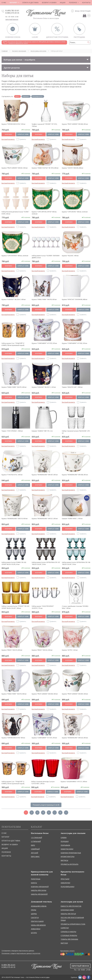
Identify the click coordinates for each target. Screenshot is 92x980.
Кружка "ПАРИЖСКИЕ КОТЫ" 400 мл (13, 738)
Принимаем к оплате (67, 951)
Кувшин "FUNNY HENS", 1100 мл (72, 518)
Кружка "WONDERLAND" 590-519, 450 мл (15, 518)
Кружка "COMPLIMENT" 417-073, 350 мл (44, 738)
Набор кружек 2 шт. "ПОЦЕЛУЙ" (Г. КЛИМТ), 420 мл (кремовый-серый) (13, 783)
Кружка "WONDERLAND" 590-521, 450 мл (45, 518)
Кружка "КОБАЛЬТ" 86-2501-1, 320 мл (44, 387)
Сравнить (23, 139)
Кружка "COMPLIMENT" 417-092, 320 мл (75, 343)
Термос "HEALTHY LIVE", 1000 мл (72, 387)
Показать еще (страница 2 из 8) (46, 805)
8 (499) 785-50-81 (12, 11)
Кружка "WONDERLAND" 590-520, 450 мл (75, 738)
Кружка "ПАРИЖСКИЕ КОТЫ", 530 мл (13, 124)
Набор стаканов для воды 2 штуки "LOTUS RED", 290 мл (43, 783)
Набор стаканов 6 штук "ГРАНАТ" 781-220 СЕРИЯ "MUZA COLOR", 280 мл (15, 607)
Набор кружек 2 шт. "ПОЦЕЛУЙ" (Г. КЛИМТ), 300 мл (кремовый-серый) (13, 344)
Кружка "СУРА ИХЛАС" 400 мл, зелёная (75, 212)
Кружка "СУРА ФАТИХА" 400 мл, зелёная (15, 256)
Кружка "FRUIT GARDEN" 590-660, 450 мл (75, 124)
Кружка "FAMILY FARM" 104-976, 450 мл (44, 299)
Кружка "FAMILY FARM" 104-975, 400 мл (14, 387)
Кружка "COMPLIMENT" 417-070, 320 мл (44, 343)
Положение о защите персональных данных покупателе (21, 953)
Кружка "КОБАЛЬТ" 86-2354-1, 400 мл (14, 299)
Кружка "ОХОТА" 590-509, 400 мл (73, 168)
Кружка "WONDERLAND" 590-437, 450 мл (45, 475)
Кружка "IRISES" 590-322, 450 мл (42, 650)
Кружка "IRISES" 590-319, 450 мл (12, 650)
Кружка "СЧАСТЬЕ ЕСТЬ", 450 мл (12, 475)
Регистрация (85, 11)
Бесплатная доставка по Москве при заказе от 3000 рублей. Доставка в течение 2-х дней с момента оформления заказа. (37, 42)
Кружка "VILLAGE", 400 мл (70, 256)
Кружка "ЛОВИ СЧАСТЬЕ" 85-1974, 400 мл (45, 168)
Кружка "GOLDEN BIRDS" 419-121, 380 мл (74, 782)
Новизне (25, 96)
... (55, 812)
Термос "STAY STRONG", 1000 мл (12, 431)
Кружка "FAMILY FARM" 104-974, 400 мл (14, 694)
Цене (17, 96)
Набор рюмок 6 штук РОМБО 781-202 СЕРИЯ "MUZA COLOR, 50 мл (14, 563)
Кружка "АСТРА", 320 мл (70, 650)
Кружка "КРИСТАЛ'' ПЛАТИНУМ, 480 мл (75, 299)
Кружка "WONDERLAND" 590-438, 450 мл (75, 475)
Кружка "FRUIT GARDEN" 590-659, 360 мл (75, 694)
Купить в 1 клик (23, 134)
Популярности (37, 96)
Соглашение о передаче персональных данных (18, 951)
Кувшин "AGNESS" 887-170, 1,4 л (42, 431)
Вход (77, 11)
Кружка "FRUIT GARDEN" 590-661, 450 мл (15, 168)
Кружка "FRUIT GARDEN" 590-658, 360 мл (45, 694)
